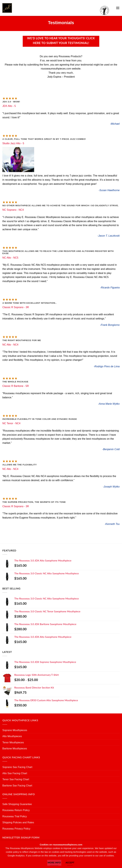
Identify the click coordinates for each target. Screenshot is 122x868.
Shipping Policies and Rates (18, 822)
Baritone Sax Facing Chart (17, 786)
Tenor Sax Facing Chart (16, 779)
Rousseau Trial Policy (15, 816)
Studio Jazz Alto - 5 (13, 143)
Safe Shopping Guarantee (17, 804)
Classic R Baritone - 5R (16, 386)
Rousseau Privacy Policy (16, 829)
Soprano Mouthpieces (15, 730)
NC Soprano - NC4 (13, 210)
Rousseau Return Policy (16, 810)
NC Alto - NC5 (10, 258)
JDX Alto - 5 (9, 106)
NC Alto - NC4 (10, 345)
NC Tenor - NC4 (11, 423)
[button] (118, 8)
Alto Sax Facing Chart (15, 773)
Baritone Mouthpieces (15, 749)
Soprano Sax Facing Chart (17, 767)
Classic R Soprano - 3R (16, 307)
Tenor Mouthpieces (13, 742)
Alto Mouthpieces (12, 736)
